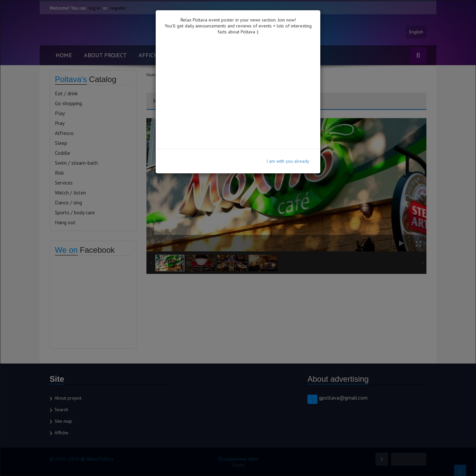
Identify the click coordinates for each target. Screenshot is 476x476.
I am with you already (288, 161)
